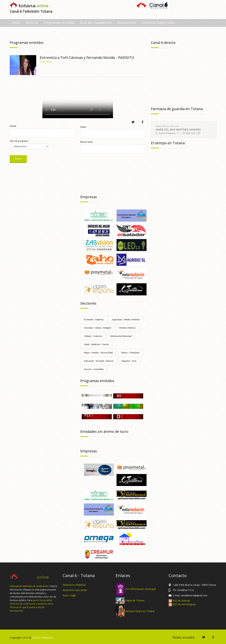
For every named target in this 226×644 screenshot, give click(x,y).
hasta (83, 127)
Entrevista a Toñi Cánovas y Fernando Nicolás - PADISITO (87, 58)
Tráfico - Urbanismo (130, 353)
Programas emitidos (59, 23)
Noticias (32, 23)
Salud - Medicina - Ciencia (96, 344)
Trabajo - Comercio (93, 336)
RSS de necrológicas (182, 604)
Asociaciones (127, 23)
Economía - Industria (94, 319)
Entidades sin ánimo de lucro (104, 431)
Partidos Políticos (127, 328)
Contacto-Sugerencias (158, 23)
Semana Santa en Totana (140, 611)
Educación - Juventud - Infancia (99, 361)
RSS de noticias (179, 601)
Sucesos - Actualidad (94, 369)
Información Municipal (121, 336)
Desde (13, 126)
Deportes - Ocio (129, 361)
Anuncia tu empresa (74, 585)
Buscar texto (87, 142)
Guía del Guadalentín (96, 23)
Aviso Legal (69, 595)
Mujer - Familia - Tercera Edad (98, 353)
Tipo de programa (19, 141)
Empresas (89, 197)
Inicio (16, 23)
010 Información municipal (140, 589)
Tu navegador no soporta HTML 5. (78, 98)
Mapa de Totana (135, 600)
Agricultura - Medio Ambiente (126, 319)
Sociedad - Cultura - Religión (98, 328)
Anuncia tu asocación (75, 590)
